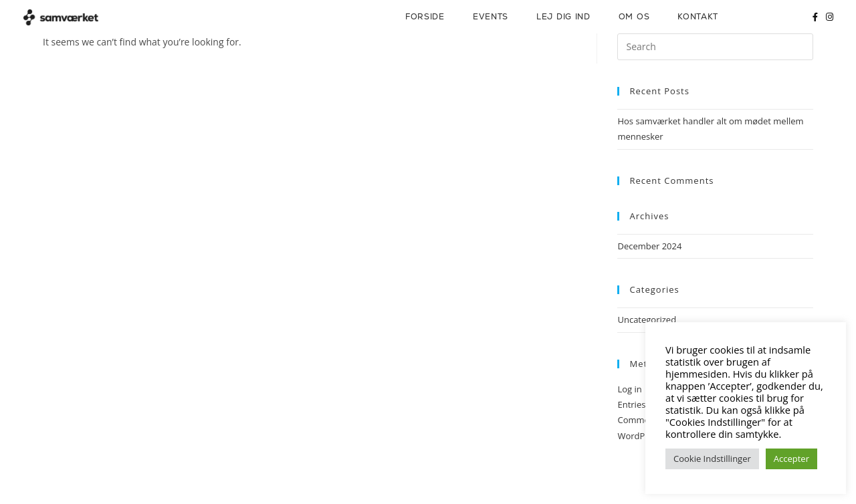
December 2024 (649, 246)
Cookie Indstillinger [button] (712, 459)
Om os (634, 17)
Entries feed (641, 404)
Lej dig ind (563, 17)
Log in (629, 389)
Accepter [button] (791, 459)
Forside (425, 17)
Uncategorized (647, 320)
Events (491, 17)
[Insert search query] (715, 47)
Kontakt (698, 17)
